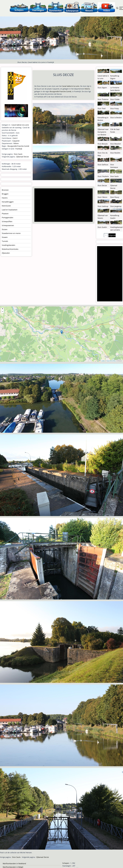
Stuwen (5, 237)
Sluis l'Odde (115, 99)
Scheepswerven (8, 225)
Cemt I (15, 138)
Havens (5, 198)
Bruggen (5, 194)
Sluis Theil (102, 108)
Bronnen (5, 190)
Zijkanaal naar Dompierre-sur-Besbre (103, 132)
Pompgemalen (8, 218)
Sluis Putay (114, 108)
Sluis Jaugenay (116, 206)
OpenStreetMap (111, 361)
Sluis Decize (102, 185)
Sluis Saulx (18, 154)
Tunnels (5, 241)
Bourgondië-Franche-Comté (60, 91)
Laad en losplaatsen (10, 210)
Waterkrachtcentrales (10, 249)
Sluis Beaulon (116, 144)
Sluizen (5, 229)
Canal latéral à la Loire (71, 86)
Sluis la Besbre (116, 118)
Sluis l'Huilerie (103, 176)
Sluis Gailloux (103, 165)
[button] (62, 332)
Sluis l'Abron (102, 197)
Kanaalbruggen (8, 202)
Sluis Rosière (115, 153)
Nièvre (87, 89)
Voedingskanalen (9, 245)
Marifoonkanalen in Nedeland (14, 863)
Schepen (66, 863)
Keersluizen (6, 206)
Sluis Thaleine (103, 99)
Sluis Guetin (102, 227)
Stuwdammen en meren (11, 233)
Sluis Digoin (102, 88)
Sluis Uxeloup (103, 206)
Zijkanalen (6, 253)
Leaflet (102, 361)
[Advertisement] (63, 205)
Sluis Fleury (115, 197)
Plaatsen (5, 214)
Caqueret (16, 141)
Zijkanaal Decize (23, 157)
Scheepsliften (7, 221)
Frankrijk (19, 149)
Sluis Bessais (103, 144)
